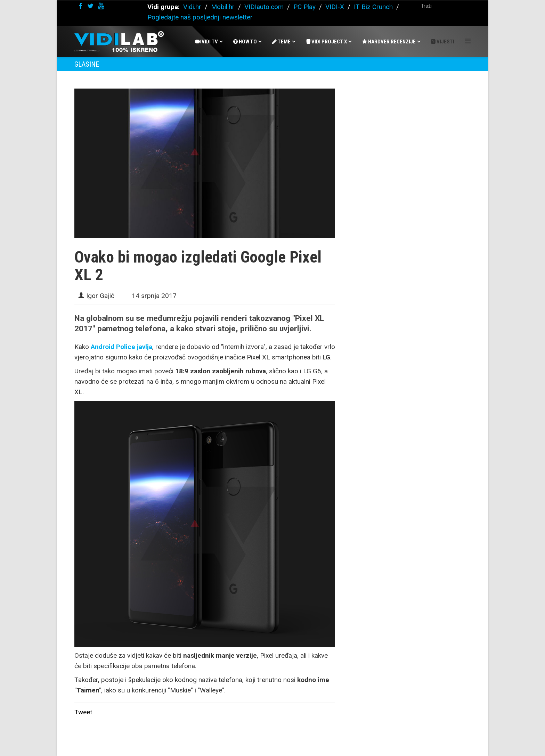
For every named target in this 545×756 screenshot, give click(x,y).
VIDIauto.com (264, 7)
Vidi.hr (193, 7)
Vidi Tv (207, 42)
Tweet (83, 712)
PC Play (304, 7)
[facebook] (80, 6)
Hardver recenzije (389, 42)
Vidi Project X (326, 42)
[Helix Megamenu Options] (468, 41)
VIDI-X (336, 7)
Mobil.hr (223, 7)
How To (245, 42)
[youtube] (101, 6)
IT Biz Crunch (373, 7)
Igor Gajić (100, 296)
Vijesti (443, 42)
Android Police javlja (121, 347)
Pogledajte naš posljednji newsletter (200, 17)
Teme (281, 42)
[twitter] (90, 6)
